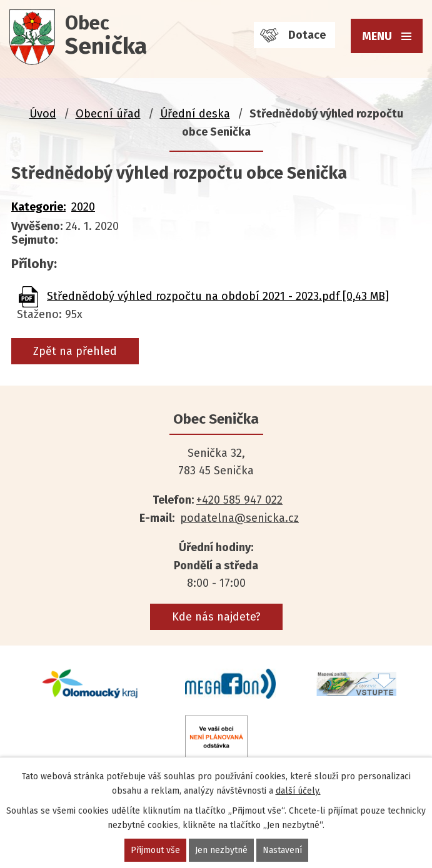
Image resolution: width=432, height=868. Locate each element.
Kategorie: (38, 207)
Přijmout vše (155, 850)
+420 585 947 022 (239, 500)
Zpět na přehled (75, 351)
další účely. (298, 791)
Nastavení (282, 850)
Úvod (43, 114)
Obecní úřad (108, 114)
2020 (83, 207)
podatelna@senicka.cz (239, 518)
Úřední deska (195, 114)
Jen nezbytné (221, 850)
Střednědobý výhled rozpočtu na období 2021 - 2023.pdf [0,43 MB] (218, 296)
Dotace (307, 35)
